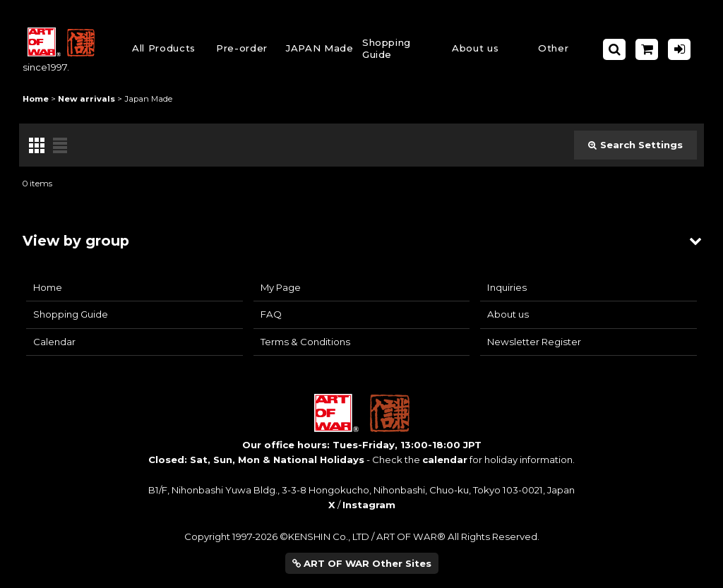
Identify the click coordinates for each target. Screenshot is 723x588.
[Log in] (679, 49)
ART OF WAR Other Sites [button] (362, 563)
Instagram (369, 505)
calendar (445, 460)
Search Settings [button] (635, 145)
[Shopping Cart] (647, 49)
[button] (398, 50)
